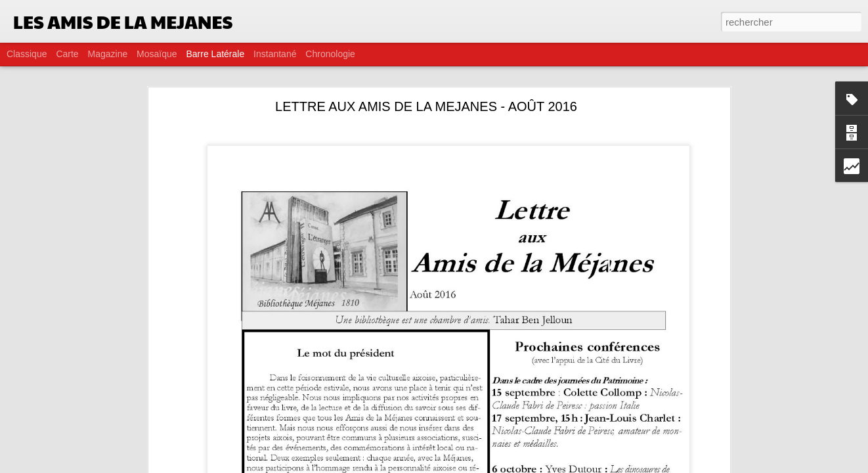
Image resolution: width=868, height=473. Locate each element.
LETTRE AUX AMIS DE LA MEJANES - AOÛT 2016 (426, 106)
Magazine (108, 54)
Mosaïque (157, 54)
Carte (67, 54)
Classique (27, 54)
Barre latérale (215, 54)
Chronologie (330, 54)
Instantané (275, 54)
